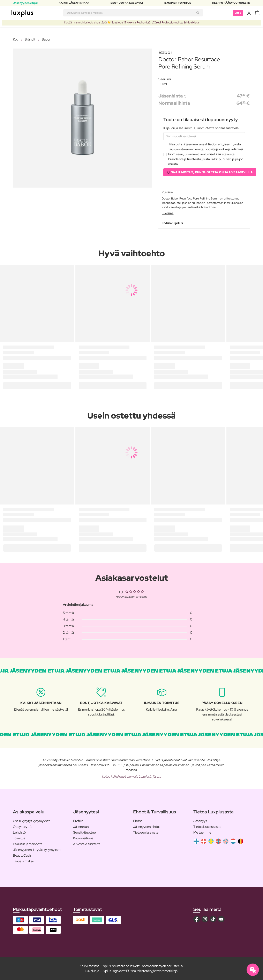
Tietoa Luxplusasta (207, 827)
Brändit (30, 39)
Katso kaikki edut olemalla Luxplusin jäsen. (132, 776)
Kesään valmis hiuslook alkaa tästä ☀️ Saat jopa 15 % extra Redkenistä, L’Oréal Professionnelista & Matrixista (131, 22)
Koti (16, 39)
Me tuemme (202, 832)
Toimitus (19, 838)
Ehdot (137, 821)
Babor (46, 39)
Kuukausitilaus (83, 838)
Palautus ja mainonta (28, 844)
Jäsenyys (200, 821)
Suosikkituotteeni (86, 832)
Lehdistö (19, 832)
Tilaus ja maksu (24, 861)
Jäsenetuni (81, 827)
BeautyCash (22, 855)
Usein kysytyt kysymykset (31, 821)
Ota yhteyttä (22, 827)
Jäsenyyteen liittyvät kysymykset (37, 850)
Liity (238, 13)
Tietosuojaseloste (146, 832)
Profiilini (79, 821)
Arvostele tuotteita (87, 844)
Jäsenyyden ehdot (146, 827)
